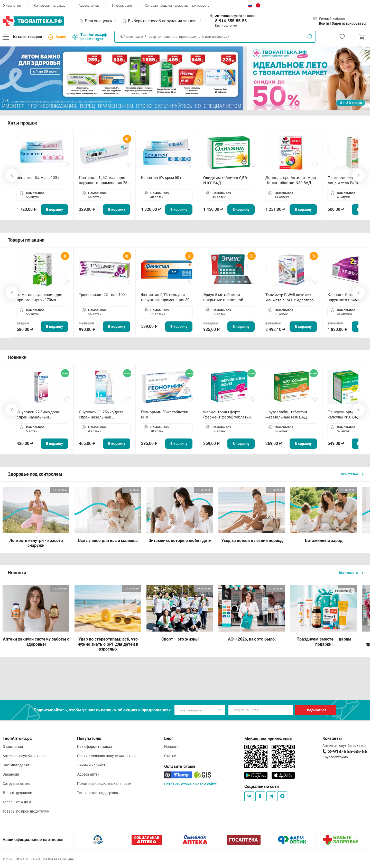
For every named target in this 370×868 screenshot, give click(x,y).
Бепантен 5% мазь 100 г (38, 178)
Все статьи (352, 474)
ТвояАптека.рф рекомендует (90, 37)
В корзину (54, 209)
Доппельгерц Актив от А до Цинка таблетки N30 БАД (291, 180)
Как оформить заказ (50, 6)
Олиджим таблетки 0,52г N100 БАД (225, 180)
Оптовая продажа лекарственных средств (177, 6)
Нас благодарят (16, 765)
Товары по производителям (26, 811)
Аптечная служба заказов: (236, 16)
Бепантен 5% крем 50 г (161, 178)
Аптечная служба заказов (25, 756)
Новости (171, 747)
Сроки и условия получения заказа (107, 756)
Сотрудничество (16, 784)
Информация (122, 6)
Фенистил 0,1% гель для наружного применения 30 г (166, 297)
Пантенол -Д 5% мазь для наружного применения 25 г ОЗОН (104, 180)
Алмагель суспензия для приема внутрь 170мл (39, 297)
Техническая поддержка (98, 793)
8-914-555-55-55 (231, 21)
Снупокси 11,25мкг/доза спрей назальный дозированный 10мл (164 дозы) (102, 415)
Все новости (351, 573)
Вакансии (11, 774)
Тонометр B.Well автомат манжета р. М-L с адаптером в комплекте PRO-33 (291, 298)
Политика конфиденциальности (104, 784)
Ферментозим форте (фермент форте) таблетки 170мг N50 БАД (227, 415)
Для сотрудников (17, 793)
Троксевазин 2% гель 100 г (103, 295)
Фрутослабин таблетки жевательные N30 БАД (286, 415)
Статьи (170, 756)
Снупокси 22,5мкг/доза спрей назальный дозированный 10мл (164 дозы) (40, 415)
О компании (12, 6)
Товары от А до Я (17, 802)
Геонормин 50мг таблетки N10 (165, 415)
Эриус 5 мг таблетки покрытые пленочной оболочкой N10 (223, 297)
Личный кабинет (91, 765)
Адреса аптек (89, 6)
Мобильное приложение (268, 739)
